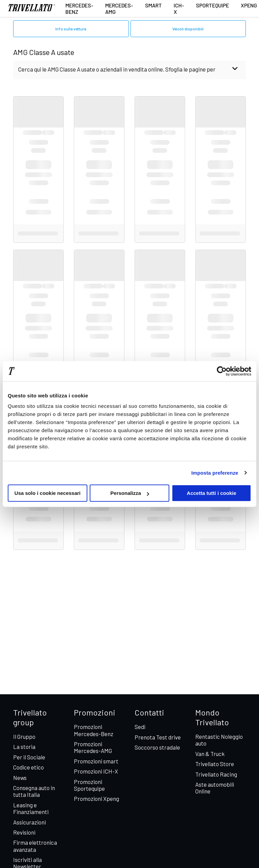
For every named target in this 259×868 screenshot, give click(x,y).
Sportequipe (212, 5)
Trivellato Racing (216, 774)
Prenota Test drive (158, 737)
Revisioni (24, 832)
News (20, 778)
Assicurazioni (30, 822)
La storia (24, 747)
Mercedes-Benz (79, 8)
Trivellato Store (215, 764)
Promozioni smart (96, 761)
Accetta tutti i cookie (212, 493)
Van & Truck (210, 754)
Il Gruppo (24, 736)
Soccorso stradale (157, 747)
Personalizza (130, 493)
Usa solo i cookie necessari (48, 493)
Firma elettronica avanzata (35, 846)
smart (153, 5)
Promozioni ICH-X (96, 771)
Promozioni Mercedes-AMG (93, 747)
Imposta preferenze (215, 473)
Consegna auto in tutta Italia (34, 791)
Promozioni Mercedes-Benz (94, 730)
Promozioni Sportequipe (89, 785)
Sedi (140, 727)
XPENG (249, 5)
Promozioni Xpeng (96, 799)
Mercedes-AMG (119, 8)
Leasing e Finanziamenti (31, 808)
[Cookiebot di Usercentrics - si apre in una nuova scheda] (222, 371)
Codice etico (28, 767)
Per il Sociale (29, 757)
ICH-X (179, 8)
